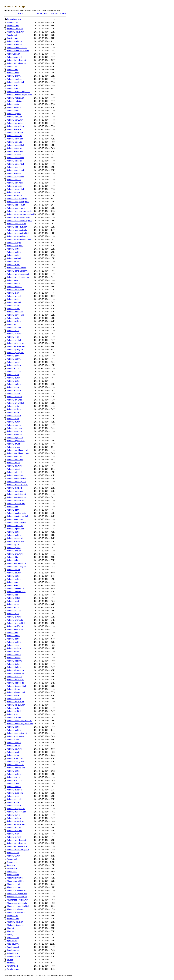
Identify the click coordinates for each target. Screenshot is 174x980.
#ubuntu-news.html (15, 434)
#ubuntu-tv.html (14, 265)
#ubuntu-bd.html (14, 806)
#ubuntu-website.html (16, 101)
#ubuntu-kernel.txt (15, 538)
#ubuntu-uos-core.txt (16, 205)
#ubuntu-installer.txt (16, 589)
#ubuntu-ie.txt (13, 601)
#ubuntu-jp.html (14, 548)
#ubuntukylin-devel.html (17, 63)
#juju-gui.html (13, 938)
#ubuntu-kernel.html (16, 541)
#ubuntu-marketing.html (17, 497)
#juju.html (11, 931)
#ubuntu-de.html (14, 699)
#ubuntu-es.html (14, 642)
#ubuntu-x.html (14, 88)
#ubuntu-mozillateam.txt (17, 450)
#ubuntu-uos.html (15, 195)
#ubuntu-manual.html (16, 504)
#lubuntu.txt (12, 872)
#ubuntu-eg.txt (13, 645)
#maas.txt (11, 865)
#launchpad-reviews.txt (17, 897)
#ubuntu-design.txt (15, 689)
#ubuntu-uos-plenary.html (18, 202)
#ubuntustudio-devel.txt (17, 48)
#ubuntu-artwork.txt (15, 821)
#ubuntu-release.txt (15, 343)
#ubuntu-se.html (14, 321)
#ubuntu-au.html (14, 818)
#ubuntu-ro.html (14, 340)
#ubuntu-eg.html (14, 648)
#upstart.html (13, 38)
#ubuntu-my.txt (13, 444)
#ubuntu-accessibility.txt (17, 846)
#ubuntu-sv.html (14, 302)
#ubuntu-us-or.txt (14, 148)
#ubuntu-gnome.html (16, 623)
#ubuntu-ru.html (14, 327)
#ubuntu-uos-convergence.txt (20, 211)
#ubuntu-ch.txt (13, 771)
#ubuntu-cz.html (14, 711)
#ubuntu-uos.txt (14, 192)
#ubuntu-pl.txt (13, 375)
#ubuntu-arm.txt (14, 828)
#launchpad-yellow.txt (16, 890)
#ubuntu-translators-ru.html (19, 277)
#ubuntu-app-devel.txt (16, 840)
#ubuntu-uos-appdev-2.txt (18, 236)
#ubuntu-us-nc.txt (15, 161)
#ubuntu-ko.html (14, 535)
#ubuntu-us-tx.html (15, 133)
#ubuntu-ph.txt (13, 387)
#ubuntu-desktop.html (16, 686)
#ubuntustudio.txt (14, 41)
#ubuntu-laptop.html (16, 529)
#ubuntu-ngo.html (15, 428)
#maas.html (12, 868)
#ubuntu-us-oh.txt (15, 155)
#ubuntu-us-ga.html (15, 177)
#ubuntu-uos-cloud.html (17, 227)
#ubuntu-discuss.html (16, 673)
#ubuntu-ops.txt (14, 394)
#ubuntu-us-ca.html (15, 189)
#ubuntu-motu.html (15, 460)
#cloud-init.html (14, 956)
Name (21, 13)
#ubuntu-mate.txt (14, 488)
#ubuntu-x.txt (13, 85)
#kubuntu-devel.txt (15, 922)
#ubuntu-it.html (14, 560)
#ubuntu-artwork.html (16, 824)
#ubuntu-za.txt (13, 73)
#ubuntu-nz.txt (13, 406)
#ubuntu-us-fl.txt (14, 180)
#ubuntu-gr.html (14, 617)
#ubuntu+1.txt (13, 853)
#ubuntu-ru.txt (13, 324)
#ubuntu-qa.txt (13, 362)
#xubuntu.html (13, 26)
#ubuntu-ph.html (14, 390)
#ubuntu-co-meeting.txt (17, 733)
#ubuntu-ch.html (14, 774)
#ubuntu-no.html (14, 416)
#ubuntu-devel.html (15, 680)
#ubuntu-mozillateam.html (18, 453)
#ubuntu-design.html (16, 692)
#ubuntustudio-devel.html (18, 51)
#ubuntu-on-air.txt (15, 400)
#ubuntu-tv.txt (13, 261)
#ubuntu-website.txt (16, 98)
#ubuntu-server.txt (15, 312)
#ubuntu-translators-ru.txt (18, 274)
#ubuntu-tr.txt (13, 280)
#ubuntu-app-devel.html (17, 843)
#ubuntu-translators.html (18, 271)
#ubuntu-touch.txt (15, 287)
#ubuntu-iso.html (14, 573)
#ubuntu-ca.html (14, 787)
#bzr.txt (10, 960)
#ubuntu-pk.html (14, 384)
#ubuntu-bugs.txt (14, 790)
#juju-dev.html (13, 944)
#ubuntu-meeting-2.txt (17, 482)
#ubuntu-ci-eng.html (16, 761)
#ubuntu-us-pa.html (15, 145)
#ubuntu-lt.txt (13, 507)
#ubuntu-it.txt (13, 557)
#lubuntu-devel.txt (15, 878)
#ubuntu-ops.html (15, 397)
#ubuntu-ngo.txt (14, 425)
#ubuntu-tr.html (14, 283)
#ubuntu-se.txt (13, 318)
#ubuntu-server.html (16, 315)
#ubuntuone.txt (14, 54)
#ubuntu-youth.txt (15, 79)
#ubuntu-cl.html (14, 755)
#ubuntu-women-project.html (19, 95)
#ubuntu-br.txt (13, 796)
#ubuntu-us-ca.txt (15, 186)
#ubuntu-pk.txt (13, 381)
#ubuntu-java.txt (14, 551)
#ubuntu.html (13, 70)
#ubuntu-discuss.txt (15, 670)
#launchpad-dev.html (16, 912)
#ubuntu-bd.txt (13, 802)
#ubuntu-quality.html (16, 353)
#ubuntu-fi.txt (13, 633)
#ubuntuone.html (14, 57)
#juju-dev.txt (12, 941)
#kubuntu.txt (12, 916)
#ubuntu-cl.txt (13, 752)
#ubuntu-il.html (13, 598)
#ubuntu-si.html (14, 309)
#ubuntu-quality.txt (15, 350)
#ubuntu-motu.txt (14, 456)
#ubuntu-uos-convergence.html (20, 214)
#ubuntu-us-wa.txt (15, 123)
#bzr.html (11, 963)
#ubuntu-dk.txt (13, 664)
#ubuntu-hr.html (14, 611)
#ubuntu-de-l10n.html (16, 705)
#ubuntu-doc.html (15, 661)
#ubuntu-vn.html (14, 107)
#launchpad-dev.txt (15, 909)
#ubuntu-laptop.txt (15, 526)
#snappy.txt (12, 859)
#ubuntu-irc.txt (13, 576)
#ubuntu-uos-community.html (20, 221)
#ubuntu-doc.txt (14, 658)
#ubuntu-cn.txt (13, 739)
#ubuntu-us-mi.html (15, 170)
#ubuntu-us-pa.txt (15, 142)
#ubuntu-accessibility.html (18, 850)
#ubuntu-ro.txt (13, 337)
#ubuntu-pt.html (14, 372)
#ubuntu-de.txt (13, 695)
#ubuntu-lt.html (14, 510)
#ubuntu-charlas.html (16, 768)
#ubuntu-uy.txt (13, 110)
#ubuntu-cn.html (14, 743)
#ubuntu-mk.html (14, 466)
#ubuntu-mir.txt (14, 469)
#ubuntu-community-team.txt (19, 721)
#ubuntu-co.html (14, 730)
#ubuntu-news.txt (14, 431)
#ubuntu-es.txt (13, 639)
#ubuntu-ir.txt (13, 582)
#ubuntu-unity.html (15, 246)
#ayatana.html (13, 969)
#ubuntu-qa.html (14, 365)
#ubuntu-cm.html (14, 749)
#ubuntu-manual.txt (15, 500)
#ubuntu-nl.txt (13, 419)
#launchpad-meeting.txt (17, 903)
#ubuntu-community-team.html (20, 724)
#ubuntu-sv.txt (13, 299)
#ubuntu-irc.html (14, 579)
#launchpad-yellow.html (17, 894)
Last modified (42, 13)
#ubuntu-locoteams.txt (17, 513)
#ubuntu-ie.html (14, 604)
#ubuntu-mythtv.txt (15, 438)
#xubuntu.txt (12, 22)
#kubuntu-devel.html (16, 925)
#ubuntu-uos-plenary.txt (17, 199)
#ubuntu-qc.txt (13, 356)
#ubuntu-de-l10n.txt (15, 702)
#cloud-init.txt (13, 953)
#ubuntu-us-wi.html (15, 120)
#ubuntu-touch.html (15, 290)
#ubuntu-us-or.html (15, 151)
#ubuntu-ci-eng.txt (15, 758)
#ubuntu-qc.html (14, 359)
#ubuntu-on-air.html (15, 403)
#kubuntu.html (13, 919)
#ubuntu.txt (12, 66)
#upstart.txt (12, 35)
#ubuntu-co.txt (13, 727)
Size (52, 13)
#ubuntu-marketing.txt (16, 494)
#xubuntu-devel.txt (15, 29)
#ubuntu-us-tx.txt (14, 129)
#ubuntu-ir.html (14, 585)
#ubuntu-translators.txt (17, 268)
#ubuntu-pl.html (14, 378)
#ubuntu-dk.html (14, 667)
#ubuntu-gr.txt (13, 614)
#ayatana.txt (12, 966)
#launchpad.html (14, 887)
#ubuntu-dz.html (14, 655)
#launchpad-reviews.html (18, 900)
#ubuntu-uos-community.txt (19, 217)
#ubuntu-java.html (15, 554)
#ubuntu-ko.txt (13, 532)
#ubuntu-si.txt (13, 305)
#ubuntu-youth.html (15, 82)
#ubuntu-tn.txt (13, 293)
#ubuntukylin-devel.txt (16, 60)
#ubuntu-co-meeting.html (18, 736)
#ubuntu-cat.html (14, 780)
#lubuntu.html (13, 875)
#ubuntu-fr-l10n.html (16, 629)
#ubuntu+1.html (14, 856)
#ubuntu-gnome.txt (15, 620)
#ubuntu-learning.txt (16, 519)
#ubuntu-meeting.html (16, 478)
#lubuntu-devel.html (16, 881)
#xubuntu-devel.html (16, 32)
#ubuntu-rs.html (14, 334)
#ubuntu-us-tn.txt (14, 136)
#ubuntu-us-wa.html (16, 126)
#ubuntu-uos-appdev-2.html (19, 239)
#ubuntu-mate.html (15, 491)
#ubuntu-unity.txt (14, 243)
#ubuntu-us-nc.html (15, 164)
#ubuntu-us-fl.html (15, 183)
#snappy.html (13, 862)
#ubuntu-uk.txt (13, 249)
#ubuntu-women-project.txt (19, 92)
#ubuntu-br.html (14, 799)
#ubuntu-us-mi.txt (15, 167)
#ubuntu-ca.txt (13, 784)
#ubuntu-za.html (14, 76)
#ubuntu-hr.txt (13, 607)
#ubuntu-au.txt (13, 815)
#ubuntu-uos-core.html (17, 208)
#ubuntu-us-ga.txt (15, 173)
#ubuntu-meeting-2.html (17, 485)
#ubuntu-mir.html (14, 472)
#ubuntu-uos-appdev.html (18, 233)
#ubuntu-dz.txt (13, 651)
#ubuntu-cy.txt (13, 714)
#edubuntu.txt (13, 947)
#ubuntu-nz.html (14, 409)
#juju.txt (10, 928)
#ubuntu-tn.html (14, 296)
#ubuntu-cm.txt (14, 746)
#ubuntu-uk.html (14, 252)
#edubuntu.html (14, 950)
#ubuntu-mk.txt (14, 463)
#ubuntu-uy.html (14, 114)
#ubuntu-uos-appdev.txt (17, 230)
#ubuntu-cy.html (14, 717)
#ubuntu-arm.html (15, 831)
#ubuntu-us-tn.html (15, 139)
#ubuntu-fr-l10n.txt (15, 626)
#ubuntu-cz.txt (13, 708)
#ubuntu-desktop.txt (16, 683)
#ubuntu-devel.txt (15, 677)
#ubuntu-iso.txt (13, 570)
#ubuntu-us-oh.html (15, 158)
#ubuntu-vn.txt (13, 104)
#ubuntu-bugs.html (15, 793)
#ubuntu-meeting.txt (16, 475)
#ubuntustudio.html (15, 44)
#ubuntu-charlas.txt (15, 765)
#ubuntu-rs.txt (13, 331)
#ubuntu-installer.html (16, 592)
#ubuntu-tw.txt (13, 255)
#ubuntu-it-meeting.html (17, 567)
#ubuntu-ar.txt (13, 834)
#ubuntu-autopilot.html (17, 812)
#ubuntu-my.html (14, 447)
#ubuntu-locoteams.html (17, 516)
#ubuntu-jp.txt (13, 544)
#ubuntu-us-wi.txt (14, 117)
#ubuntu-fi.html (14, 636)
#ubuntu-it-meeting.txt (16, 563)
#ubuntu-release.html (16, 346)
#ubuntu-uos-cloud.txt (16, 224)
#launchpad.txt (13, 884)
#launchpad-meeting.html (18, 906)
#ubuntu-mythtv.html (16, 441)
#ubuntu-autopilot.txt (16, 809)
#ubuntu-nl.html (14, 422)
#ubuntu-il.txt (13, 595)
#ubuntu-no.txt (13, 412)
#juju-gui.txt (12, 934)
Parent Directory (14, 19)
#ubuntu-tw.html (14, 258)
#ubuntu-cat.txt (14, 777)
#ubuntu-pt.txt (13, 368)
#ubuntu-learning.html (16, 522)
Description (60, 13)
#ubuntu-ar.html (14, 837)
